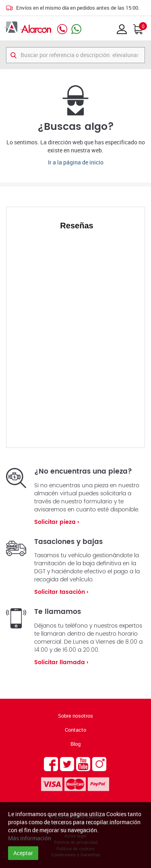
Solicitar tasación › (61, 592)
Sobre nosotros (75, 716)
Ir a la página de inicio (76, 162)
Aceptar (23, 853)
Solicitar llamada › (61, 662)
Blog (75, 744)
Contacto (75, 730)
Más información (30, 838)
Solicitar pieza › (57, 522)
